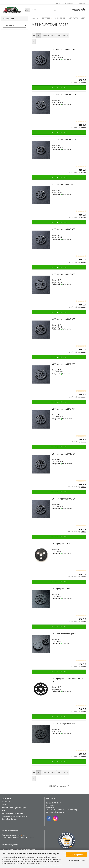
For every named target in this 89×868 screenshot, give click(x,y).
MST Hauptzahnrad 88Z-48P (63, 50)
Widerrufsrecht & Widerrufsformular (15, 816)
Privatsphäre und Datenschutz (13, 813)
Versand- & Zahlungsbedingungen (14, 808)
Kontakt (5, 805)
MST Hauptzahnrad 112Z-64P (64, 454)
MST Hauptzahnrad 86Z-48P (63, 319)
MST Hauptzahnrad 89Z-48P (63, 364)
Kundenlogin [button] (68, 3)
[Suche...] (27, 10)
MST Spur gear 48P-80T (62, 589)
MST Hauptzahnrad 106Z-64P (64, 95)
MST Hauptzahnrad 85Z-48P (63, 184)
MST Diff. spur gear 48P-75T (63, 724)
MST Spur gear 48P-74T (62, 544)
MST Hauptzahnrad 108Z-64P (64, 499)
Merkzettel (81, 3)
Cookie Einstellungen (9, 819)
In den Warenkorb (59, 88)
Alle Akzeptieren (77, 855)
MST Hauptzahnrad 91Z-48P (63, 274)
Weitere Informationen (77, 861)
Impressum (6, 802)
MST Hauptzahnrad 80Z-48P (63, 229)
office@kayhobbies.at (58, 812)
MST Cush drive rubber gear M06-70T (67, 634)
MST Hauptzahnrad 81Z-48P (63, 409)
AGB (3, 811)
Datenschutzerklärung (32, 864)
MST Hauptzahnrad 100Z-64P (64, 139)
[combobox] (49, 36)
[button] (58, 3)
